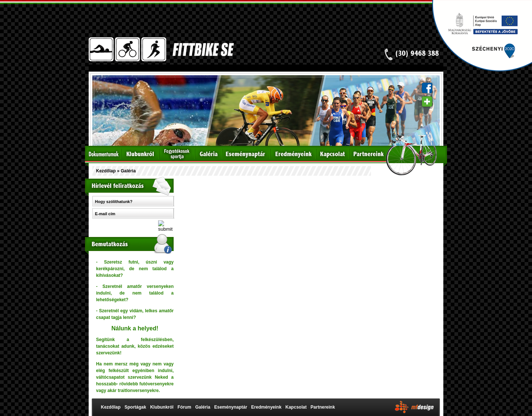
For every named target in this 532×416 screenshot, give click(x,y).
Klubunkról (162, 407)
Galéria (203, 407)
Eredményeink (266, 407)
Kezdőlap (106, 171)
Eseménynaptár (231, 407)
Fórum (184, 407)
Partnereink (323, 407)
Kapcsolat (296, 407)
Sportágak (135, 407)
